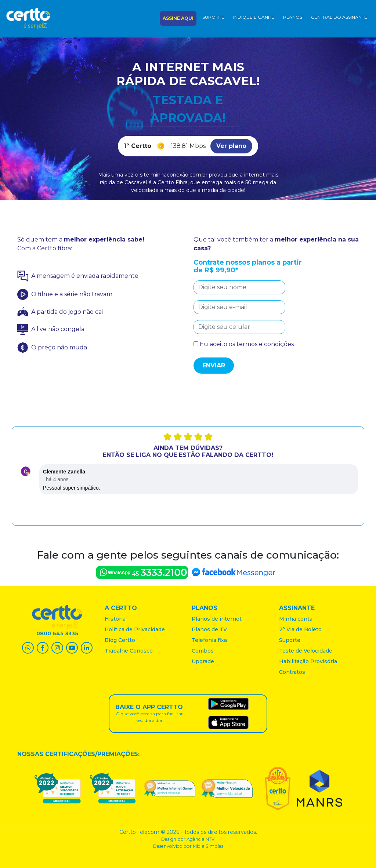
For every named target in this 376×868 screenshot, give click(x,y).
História (115, 619)
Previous (12, 482)
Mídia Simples (208, 846)
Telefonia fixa (209, 640)
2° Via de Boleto (300, 629)
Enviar (214, 365)
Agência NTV (201, 839)
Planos (293, 17)
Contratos (292, 672)
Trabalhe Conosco (129, 651)
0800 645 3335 (57, 633)
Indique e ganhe (254, 17)
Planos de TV (209, 629)
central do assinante (339, 17)
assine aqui (178, 18)
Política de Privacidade (135, 629)
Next (364, 482)
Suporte (213, 17)
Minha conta (296, 619)
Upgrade (203, 661)
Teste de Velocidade (306, 651)
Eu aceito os (244, 344)
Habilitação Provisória (308, 661)
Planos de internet (217, 619)
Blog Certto (120, 640)
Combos (203, 651)
